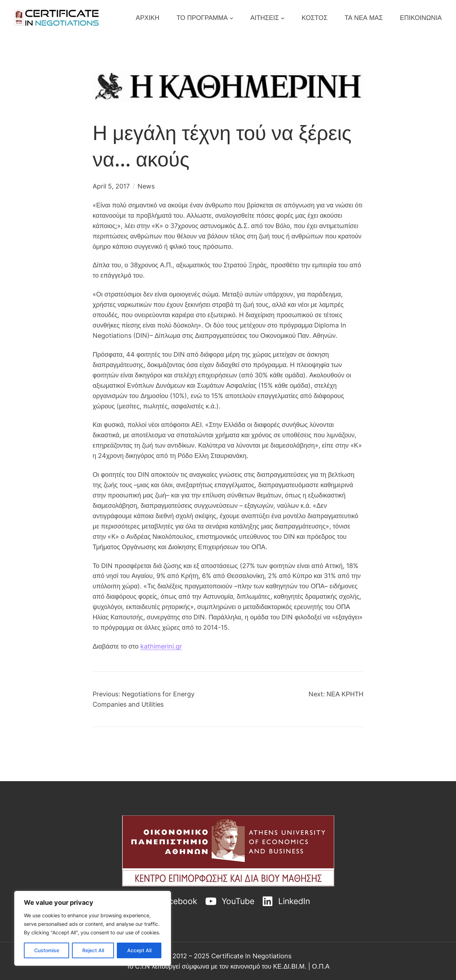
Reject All (93, 950)
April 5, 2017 (111, 186)
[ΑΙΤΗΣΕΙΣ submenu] (283, 18)
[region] (93, 928)
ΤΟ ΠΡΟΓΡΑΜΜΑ (202, 17)
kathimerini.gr (161, 646)
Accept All (139, 950)
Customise (47, 950)
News (146, 186)
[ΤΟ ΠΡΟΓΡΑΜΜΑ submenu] (231, 18)
